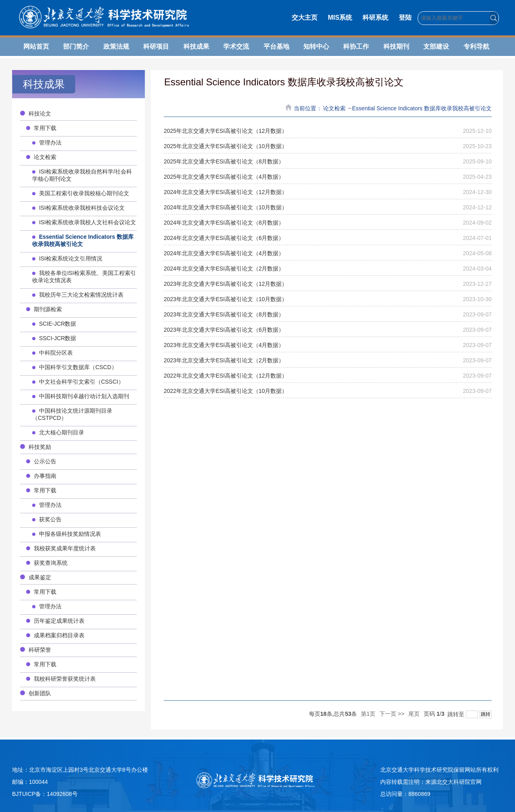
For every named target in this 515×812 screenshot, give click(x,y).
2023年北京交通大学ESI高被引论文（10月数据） (226, 299)
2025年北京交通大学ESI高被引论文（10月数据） (226, 146)
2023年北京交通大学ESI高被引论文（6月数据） (224, 330)
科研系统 (375, 18)
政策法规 (116, 46)
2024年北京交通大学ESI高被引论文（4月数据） (224, 253)
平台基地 (276, 46)
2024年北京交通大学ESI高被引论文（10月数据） (226, 207)
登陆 (405, 18)
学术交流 (236, 46)
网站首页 (36, 46)
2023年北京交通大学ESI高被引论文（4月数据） (224, 345)
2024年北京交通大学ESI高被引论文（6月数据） (224, 238)
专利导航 (476, 46)
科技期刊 (396, 46)
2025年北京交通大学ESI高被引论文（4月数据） (224, 177)
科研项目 (156, 46)
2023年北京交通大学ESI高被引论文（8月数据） (224, 314)
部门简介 (76, 46)
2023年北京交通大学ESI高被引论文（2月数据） (224, 360)
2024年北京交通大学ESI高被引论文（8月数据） (224, 223)
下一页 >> (392, 714)
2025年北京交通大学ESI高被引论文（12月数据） (226, 131)
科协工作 (356, 46)
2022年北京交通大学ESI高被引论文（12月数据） (226, 376)
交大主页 (305, 18)
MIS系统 (340, 18)
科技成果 (196, 46)
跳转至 (468, 714)
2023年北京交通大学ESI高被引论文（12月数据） (226, 284)
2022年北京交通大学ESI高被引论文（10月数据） (226, 391)
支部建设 (436, 46)
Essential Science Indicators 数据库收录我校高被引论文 (422, 108)
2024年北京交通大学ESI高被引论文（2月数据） (224, 269)
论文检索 (335, 108)
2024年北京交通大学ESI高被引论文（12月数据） (226, 192)
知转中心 (316, 46)
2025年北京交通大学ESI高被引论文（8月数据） (224, 161)
